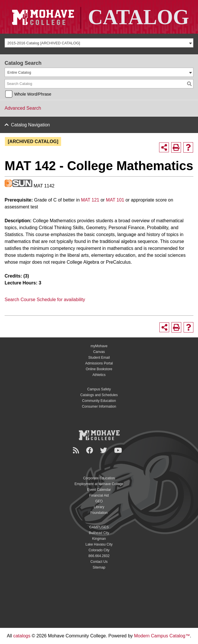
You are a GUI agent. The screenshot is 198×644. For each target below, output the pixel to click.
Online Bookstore (99, 369)
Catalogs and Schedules (99, 395)
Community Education (99, 401)
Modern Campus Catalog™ (162, 636)
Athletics (99, 375)
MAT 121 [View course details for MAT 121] (90, 200)
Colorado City (99, 550)
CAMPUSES (99, 527)
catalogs (22, 636)
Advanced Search (23, 108)
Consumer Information (99, 406)
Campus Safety (99, 389)
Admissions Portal (99, 363)
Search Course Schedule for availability (45, 300)
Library (99, 507)
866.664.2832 (99, 556)
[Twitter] (104, 450)
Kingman (99, 539)
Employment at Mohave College (99, 484)
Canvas (99, 352)
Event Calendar (99, 490)
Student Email (99, 358)
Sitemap (99, 567)
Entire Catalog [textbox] (19, 72)
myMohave (99, 346)
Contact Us (99, 562)
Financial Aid (99, 495)
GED (99, 501)
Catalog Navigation (30, 125)
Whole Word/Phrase (33, 94)
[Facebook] (90, 450)
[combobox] (99, 43)
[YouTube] (119, 450)
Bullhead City (99, 533)
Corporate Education (99, 478)
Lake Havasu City (99, 544)
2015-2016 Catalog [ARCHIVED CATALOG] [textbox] (44, 43)
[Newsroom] (77, 450)
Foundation (99, 513)
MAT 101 (115, 200)
